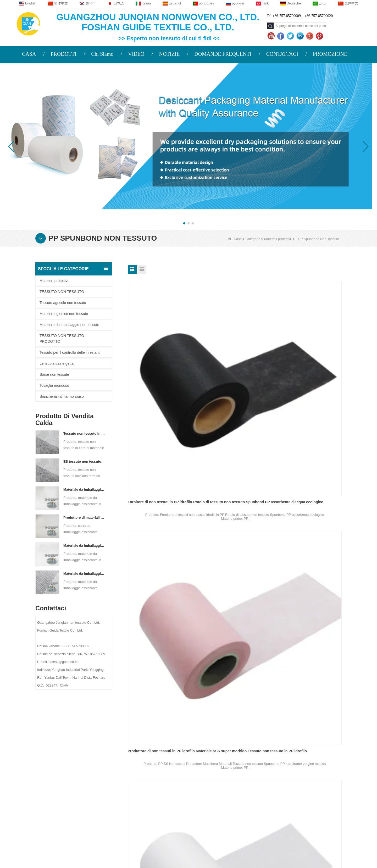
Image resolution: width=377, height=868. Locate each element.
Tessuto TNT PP (288, 665)
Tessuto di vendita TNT (221, 665)
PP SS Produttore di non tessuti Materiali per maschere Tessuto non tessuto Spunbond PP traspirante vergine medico (305, 461)
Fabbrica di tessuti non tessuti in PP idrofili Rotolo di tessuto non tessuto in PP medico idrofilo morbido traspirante (306, 358)
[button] (184, 223)
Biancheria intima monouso (62, 396)
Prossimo (243, 711)
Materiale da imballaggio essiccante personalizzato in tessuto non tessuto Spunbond (84, 574)
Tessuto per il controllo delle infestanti (70, 352)
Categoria (253, 239)
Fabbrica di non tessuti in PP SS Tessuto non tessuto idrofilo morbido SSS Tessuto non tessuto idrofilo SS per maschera (160, 563)
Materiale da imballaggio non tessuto (69, 325)
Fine (260, 711)
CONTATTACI (282, 54)
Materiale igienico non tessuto (64, 314)
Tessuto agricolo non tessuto (63, 303)
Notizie (72, 783)
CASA (29, 54)
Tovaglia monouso (54, 385)
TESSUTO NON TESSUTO (62, 292)
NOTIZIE (169, 54)
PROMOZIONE (330, 54)
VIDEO (136, 54)
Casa (235, 239)
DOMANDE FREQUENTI (223, 54)
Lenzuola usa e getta (57, 363)
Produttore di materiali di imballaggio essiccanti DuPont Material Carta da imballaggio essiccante (84, 518)
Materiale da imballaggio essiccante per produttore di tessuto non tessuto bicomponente (84, 546)
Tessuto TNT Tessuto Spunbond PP (159, 665)
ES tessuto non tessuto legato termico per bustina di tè (84, 461)
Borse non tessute (54, 374)
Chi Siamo (102, 54)
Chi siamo (75, 751)
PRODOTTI (63, 54)
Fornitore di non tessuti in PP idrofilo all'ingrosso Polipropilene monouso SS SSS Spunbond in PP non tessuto (160, 461)
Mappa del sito (79, 793)
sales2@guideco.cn (141, 795)
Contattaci (76, 772)
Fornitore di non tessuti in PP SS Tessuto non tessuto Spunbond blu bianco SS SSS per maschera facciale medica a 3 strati (234, 461)
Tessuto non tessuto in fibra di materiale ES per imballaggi (84, 433)
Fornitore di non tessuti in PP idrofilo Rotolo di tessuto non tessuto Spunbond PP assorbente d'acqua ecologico (160, 358)
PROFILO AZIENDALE (83, 762)
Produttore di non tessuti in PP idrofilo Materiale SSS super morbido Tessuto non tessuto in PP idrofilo (234, 358)
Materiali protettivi (278, 239)
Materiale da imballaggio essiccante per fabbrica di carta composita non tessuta (84, 490)
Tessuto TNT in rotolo (293, 561)
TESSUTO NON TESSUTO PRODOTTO (62, 339)
